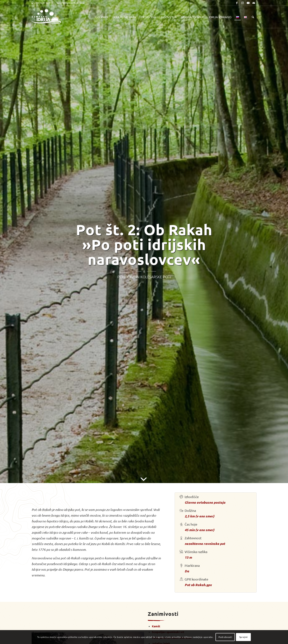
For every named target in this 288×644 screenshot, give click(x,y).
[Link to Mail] (254, 3)
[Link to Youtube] (248, 3)
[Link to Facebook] (237, 3)
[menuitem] (102, 17)
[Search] (253, 17)
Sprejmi (243, 637)
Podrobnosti (225, 637)
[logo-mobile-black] (48, 17)
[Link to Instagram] (243, 3)
